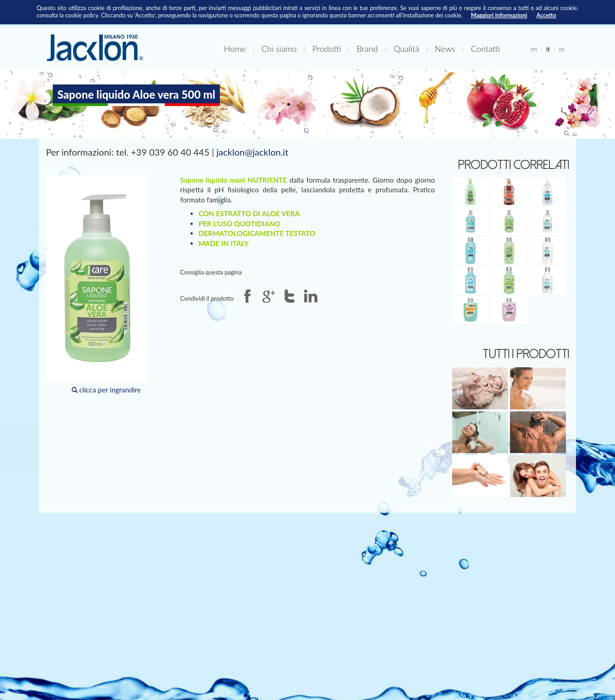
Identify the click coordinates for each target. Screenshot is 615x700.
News (445, 49)
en (534, 49)
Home (235, 49)
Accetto (546, 15)
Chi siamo (279, 49)
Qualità (406, 49)
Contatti (485, 49)
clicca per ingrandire (97, 285)
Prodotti (327, 49)
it (548, 49)
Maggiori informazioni (499, 15)
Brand (367, 49)
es (562, 49)
